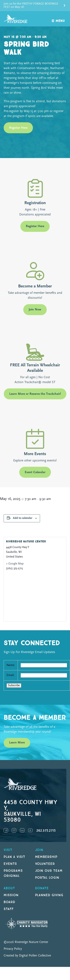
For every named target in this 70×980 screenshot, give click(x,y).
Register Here (18, 128)
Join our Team (49, 871)
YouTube (30, 830)
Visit (8, 850)
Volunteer (45, 864)
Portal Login (47, 878)
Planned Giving (49, 895)
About (9, 888)
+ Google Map (15, 564)
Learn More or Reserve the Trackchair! (35, 394)
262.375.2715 (46, 831)
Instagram (14, 830)
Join (39, 850)
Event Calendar (35, 472)
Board (9, 902)
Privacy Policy (13, 949)
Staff (9, 909)
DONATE (42, 888)
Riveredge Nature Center (26, 542)
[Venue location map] (35, 596)
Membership (46, 857)
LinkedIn (22, 830)
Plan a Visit (14, 857)
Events (10, 864)
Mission (11, 895)
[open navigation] (58, 19)
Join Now (35, 310)
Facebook (6, 830)
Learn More (17, 743)
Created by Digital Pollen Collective (27, 956)
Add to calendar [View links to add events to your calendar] (23, 518)
